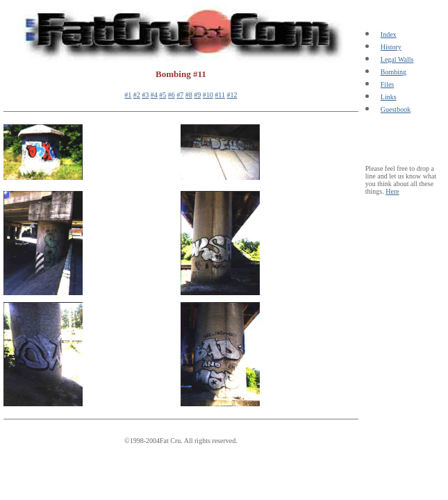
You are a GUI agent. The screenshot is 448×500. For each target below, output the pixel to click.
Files (387, 84)
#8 (189, 95)
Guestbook (396, 109)
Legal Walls (397, 59)
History (391, 47)
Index (389, 34)
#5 (163, 95)
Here (392, 191)
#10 (208, 95)
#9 (197, 95)
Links (389, 97)
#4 (154, 95)
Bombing (393, 72)
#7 (180, 95)
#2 (137, 95)
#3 (145, 95)
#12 (232, 95)
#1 (128, 95)
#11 (220, 95)
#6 (172, 95)
